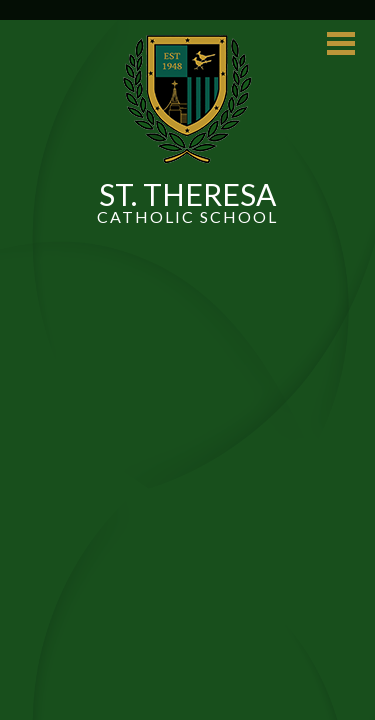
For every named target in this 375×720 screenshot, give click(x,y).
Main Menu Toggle (341, 43)
